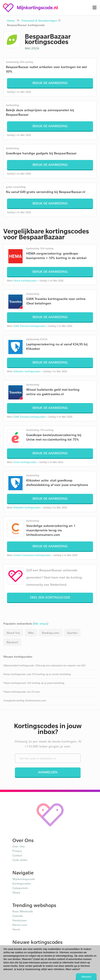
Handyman (20, 920)
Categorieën (20, 888)
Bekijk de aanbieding (50, 83)
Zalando (18, 916)
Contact (17, 855)
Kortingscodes (22, 883)
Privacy (17, 851)
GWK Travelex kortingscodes (30, 326)
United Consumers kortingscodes (32, 555)
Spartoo (72, 633)
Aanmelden (48, 772)
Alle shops (41, 623)
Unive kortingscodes (25, 462)
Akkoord (86, 977)
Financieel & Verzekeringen (39, 20)
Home (11, 20)
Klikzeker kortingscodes (27, 371)
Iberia (16, 929)
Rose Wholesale (23, 911)
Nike (31, 633)
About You (13, 633)
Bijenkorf (12, 642)
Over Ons (19, 846)
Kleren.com (20, 925)
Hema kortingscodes (25, 281)
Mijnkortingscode (24, 879)
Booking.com (50, 633)
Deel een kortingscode (50, 597)
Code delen (20, 860)
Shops (16, 892)
